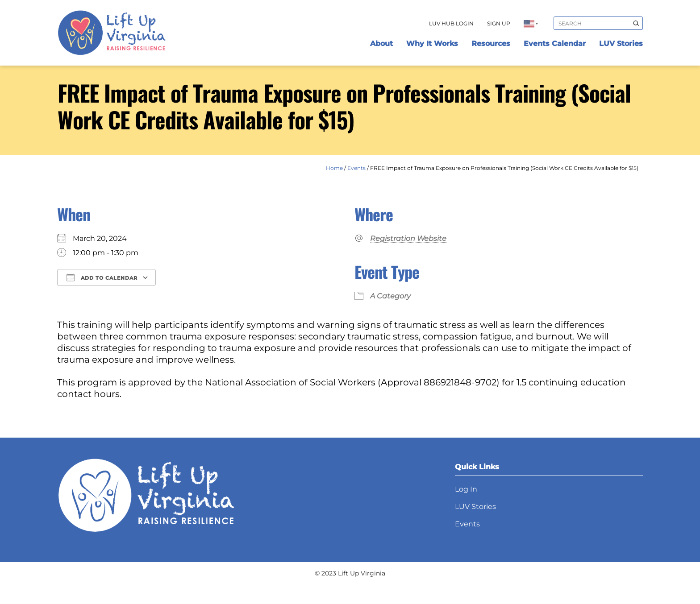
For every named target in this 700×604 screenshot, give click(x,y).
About (381, 43)
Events (356, 168)
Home (334, 168)
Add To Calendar (102, 277)
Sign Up (499, 23)
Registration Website (408, 238)
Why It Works (432, 43)
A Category (390, 296)
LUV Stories (621, 43)
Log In (466, 489)
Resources (491, 43)
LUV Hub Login (451, 23)
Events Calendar (555, 43)
